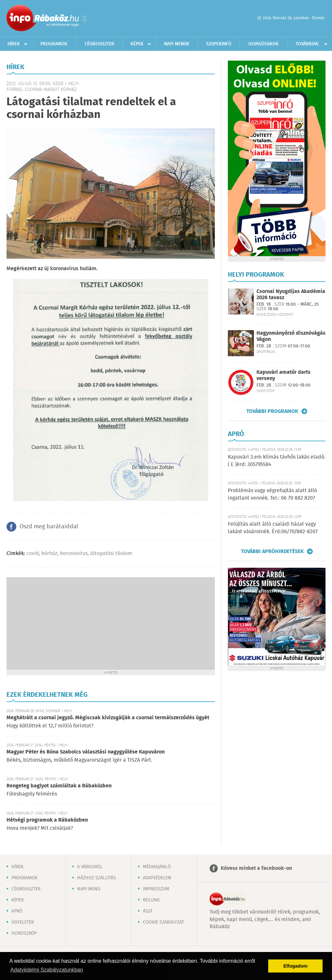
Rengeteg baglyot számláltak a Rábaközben (59, 786)
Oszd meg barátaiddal (49, 527)
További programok (272, 411)
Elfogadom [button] (296, 966)
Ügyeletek (23, 922)
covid (33, 554)
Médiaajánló (157, 867)
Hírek (14, 44)
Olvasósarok (263, 44)
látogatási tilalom (111, 554)
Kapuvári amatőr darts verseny (284, 375)
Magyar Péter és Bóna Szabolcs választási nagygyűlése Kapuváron (86, 752)
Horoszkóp (24, 933)
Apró (17, 911)
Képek (137, 44)
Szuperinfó (219, 44)
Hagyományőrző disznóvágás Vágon (291, 336)
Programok (54, 44)
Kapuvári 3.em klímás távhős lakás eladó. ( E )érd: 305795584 (277, 461)
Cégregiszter (99, 44)
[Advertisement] (111, 623)
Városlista (84, 19)
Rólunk (151, 900)
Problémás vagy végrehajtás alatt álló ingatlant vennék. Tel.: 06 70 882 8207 (272, 494)
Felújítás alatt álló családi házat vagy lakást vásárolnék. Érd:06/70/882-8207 (273, 528)
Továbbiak (307, 44)
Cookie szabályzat (163, 922)
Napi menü (89, 889)
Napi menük (177, 44)
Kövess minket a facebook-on (256, 868)
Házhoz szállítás (97, 878)
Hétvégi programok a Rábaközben (47, 820)
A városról (90, 867)
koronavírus (74, 554)
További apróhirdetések (272, 551)
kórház (49, 554)
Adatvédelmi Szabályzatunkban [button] (47, 970)
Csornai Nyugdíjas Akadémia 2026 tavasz (291, 295)
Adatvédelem (157, 878)
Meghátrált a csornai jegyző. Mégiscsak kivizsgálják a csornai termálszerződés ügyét (108, 718)
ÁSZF (148, 911)
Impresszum (156, 889)
